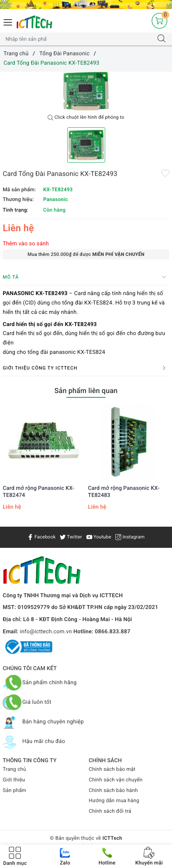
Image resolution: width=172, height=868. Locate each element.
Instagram (130, 537)
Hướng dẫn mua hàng (114, 801)
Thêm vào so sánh (26, 244)
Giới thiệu (14, 780)
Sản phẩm (14, 791)
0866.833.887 (113, 632)
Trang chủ (14, 769)
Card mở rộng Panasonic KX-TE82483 (124, 492)
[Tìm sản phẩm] (78, 39)
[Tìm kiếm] (161, 39)
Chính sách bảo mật (112, 769)
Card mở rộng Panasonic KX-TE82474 (39, 492)
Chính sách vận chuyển (116, 780)
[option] (86, 91)
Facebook (41, 537)
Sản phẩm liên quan (86, 391)
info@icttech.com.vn (46, 632)
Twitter (71, 537)
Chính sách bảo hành (113, 791)
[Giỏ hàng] (159, 21)
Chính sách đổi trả (110, 811)
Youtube (99, 537)
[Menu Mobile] (8, 21)
